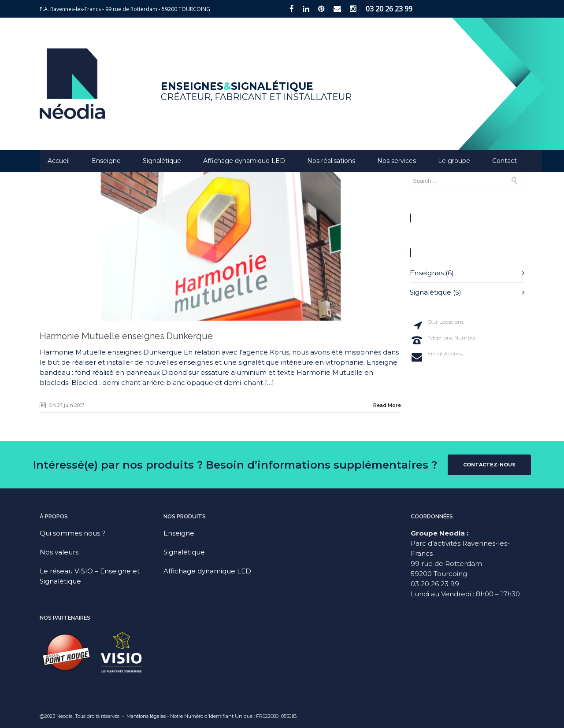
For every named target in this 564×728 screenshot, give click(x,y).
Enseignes (427, 273)
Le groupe (454, 161)
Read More (387, 405)
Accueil (59, 161)
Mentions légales (146, 716)
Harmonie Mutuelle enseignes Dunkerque (126, 336)
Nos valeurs (59, 552)
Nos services (397, 161)
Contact (505, 161)
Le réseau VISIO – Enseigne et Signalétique (90, 576)
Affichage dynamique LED (244, 161)
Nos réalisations (331, 161)
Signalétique (162, 161)
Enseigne (106, 161)
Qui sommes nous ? (72, 533)
